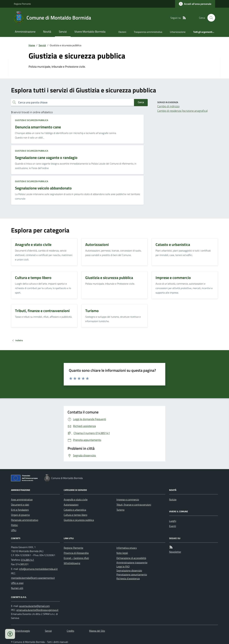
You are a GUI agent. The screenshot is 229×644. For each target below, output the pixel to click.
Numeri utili (17, 588)
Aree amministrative (22, 499)
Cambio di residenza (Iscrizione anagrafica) (183, 111)
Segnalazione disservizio (129, 570)
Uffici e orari (17, 583)
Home (32, 45)
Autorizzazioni (71, 505)
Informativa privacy (127, 548)
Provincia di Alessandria (76, 553)
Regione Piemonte (22, 4)
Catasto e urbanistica (75, 510)
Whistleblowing (72, 563)
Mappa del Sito (97, 631)
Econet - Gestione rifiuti (76, 558)
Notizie (173, 499)
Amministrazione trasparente (132, 562)
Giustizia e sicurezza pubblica (32, 120)
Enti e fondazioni (20, 510)
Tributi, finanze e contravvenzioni (134, 505)
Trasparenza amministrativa (148, 32)
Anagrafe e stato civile (76, 499)
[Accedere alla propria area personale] (195, 4)
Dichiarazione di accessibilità (131, 558)
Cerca (141, 102)
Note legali (122, 553)
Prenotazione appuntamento (132, 574)
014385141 (28, 560)
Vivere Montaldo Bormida (90, 32)
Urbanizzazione (178, 32)
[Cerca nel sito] (210, 18)
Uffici (14, 530)
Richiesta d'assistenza (128, 578)
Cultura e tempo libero (75, 515)
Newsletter (175, 552)
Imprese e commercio (128, 499)
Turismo (120, 510)
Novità (47, 32)
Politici (14, 525)
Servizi (63, 32)
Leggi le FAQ (123, 566)
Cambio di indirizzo (168, 106)
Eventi (173, 526)
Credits (70, 631)
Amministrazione (25, 32)
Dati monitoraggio (20, 631)
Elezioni (122, 32)
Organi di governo (20, 515)
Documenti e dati (20, 505)
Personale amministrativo (25, 520)
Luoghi (173, 521)
